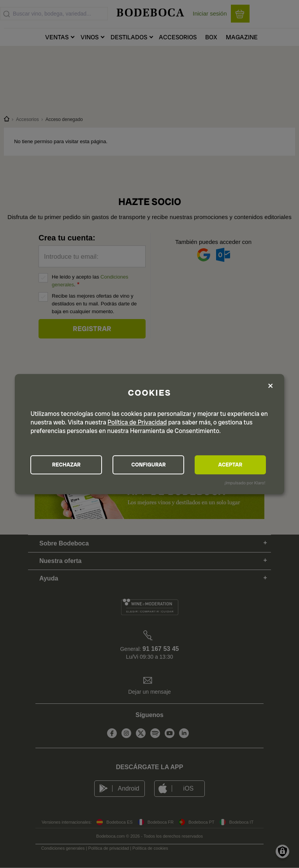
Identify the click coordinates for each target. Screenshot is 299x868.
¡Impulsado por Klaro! (245, 483)
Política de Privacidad (137, 422)
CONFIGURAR (149, 465)
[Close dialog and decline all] (271, 387)
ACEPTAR (230, 465)
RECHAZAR (67, 465)
